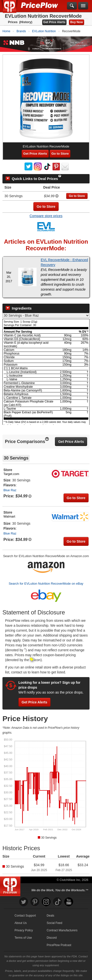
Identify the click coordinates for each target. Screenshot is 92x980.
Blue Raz (10, 490)
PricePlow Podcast (59, 945)
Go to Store (60, 154)
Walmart (9, 516)
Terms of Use (23, 938)
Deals (50, 916)
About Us (20, 923)
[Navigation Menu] (83, 6)
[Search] (72, 6)
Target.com (11, 474)
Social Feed (54, 923)
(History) (26, 22)
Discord (52, 938)
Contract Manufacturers (62, 930)
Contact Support (25, 916)
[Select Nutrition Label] (46, 315)
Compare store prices (46, 216)
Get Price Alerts (54, 22)
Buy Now (76, 22)
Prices (13, 22)
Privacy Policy (24, 930)
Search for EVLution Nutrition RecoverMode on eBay (46, 584)
